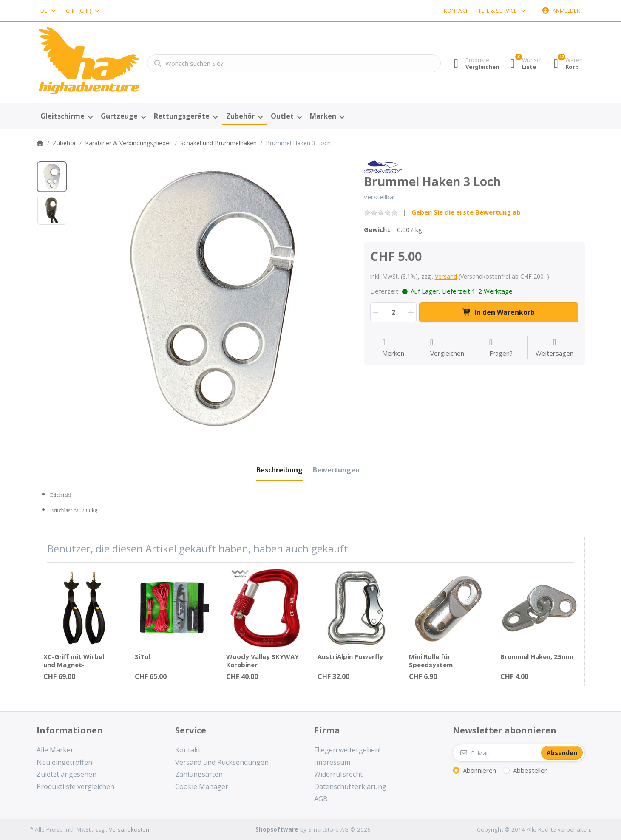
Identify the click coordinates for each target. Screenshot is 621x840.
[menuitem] (67, 116)
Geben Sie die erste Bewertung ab (466, 212)
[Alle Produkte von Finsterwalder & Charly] (383, 166)
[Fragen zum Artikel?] (501, 348)
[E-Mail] (496, 753)
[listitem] (213, 299)
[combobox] (49, 11)
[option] (52, 177)
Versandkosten (129, 829)
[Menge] (393, 312)
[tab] (279, 470)
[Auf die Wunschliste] (393, 348)
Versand (446, 276)
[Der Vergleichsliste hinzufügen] (447, 348)
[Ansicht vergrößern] (213, 299)
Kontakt (456, 11)
